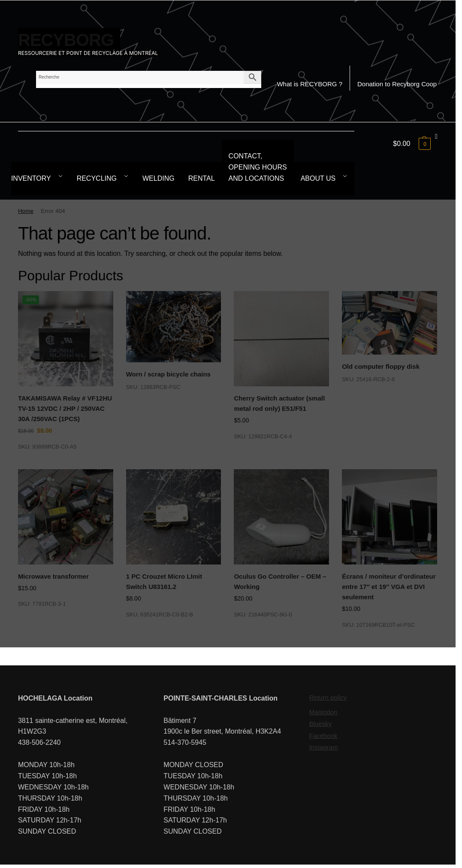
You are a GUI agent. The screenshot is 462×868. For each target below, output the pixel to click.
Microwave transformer (53, 576)
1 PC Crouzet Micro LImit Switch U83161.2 (164, 581)
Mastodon (323, 712)
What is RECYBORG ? (310, 84)
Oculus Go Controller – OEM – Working (280, 581)
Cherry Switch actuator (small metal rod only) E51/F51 (279, 403)
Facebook (323, 736)
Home (26, 211)
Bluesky (321, 724)
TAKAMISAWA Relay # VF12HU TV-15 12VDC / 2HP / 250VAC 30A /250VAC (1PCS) (65, 409)
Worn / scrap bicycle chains (168, 374)
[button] (415, 144)
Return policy (328, 697)
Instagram (324, 747)
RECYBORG (66, 40)
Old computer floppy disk (381, 366)
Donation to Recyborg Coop (397, 84)
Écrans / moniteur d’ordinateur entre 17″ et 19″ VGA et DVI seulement (389, 587)
